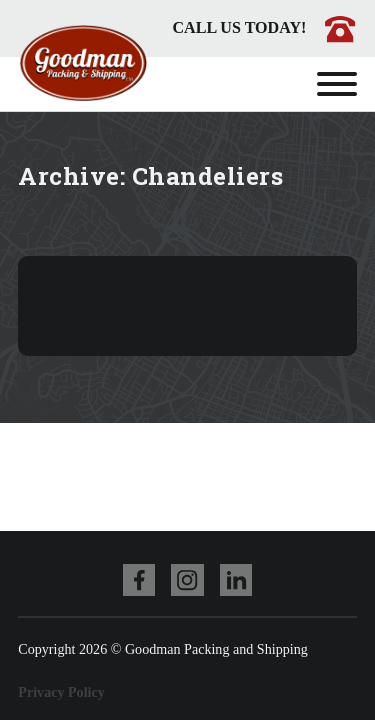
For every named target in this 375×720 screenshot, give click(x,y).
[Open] (337, 84)
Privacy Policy (61, 692)
